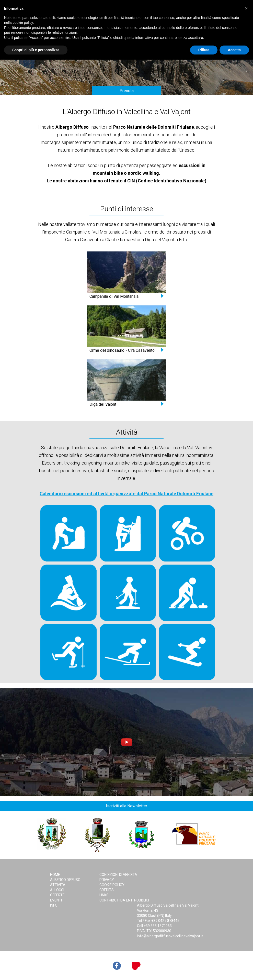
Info (54, 905)
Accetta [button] (234, 50)
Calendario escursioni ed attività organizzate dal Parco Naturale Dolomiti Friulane (126, 494)
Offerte (57, 895)
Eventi (56, 900)
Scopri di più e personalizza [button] (36, 50)
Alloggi (57, 890)
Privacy (107, 880)
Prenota (127, 91)
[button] (246, 8)
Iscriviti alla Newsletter (126, 806)
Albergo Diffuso (65, 880)
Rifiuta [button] (204, 50)
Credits (107, 890)
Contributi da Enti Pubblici (124, 900)
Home (55, 875)
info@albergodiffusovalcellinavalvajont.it (170, 936)
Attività (58, 885)
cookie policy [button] (23, 23)
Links (104, 895)
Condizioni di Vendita (118, 875)
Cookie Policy (112, 885)
